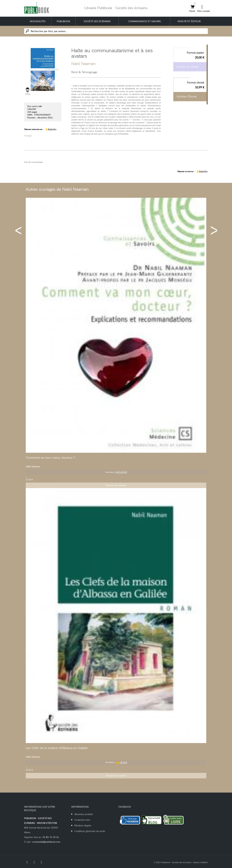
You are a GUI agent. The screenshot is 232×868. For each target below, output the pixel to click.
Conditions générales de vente (90, 831)
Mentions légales (83, 825)
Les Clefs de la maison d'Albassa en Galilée (57, 748)
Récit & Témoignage (84, 72)
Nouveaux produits (84, 814)
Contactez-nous (82, 820)
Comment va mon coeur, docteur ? (50, 458)
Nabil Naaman (84, 64)
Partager (28, 136)
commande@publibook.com (46, 842)
